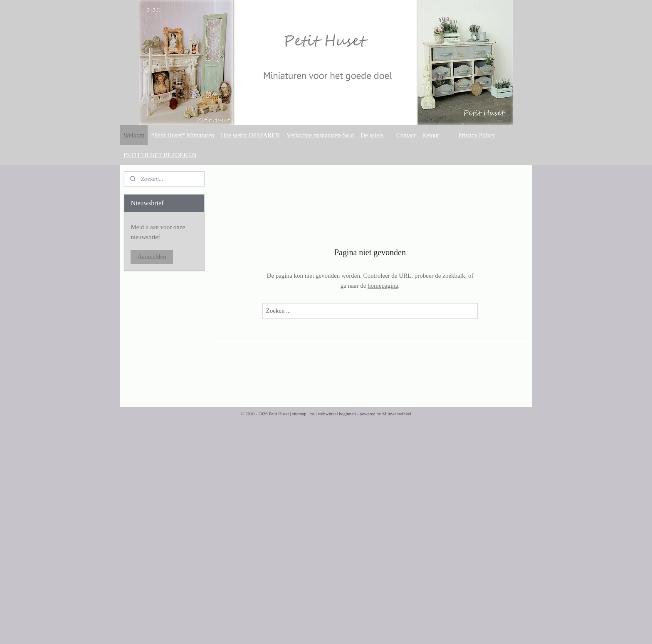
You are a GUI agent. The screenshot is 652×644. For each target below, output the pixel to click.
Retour (431, 135)
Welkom (134, 135)
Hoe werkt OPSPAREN (250, 135)
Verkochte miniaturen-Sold (320, 135)
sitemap (299, 414)
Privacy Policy (477, 135)
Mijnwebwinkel (397, 414)
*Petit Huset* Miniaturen (183, 135)
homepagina (383, 286)
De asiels (372, 135)
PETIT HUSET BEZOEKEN (160, 155)
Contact (406, 135)
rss (312, 414)
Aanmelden (152, 257)
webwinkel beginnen (337, 414)
